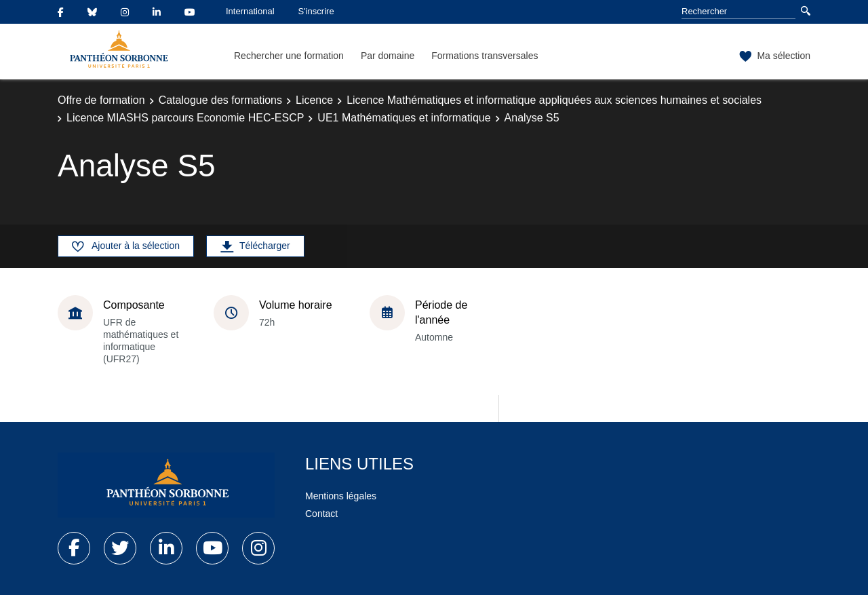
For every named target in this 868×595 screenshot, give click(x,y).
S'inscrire (316, 11)
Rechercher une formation (289, 56)
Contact (321, 514)
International (250, 11)
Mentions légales (341, 496)
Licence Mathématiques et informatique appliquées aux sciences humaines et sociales (554, 100)
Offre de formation (101, 100)
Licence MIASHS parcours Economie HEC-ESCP (185, 118)
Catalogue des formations (220, 100)
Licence (314, 100)
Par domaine (388, 56)
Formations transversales (485, 56)
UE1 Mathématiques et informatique (404, 118)
